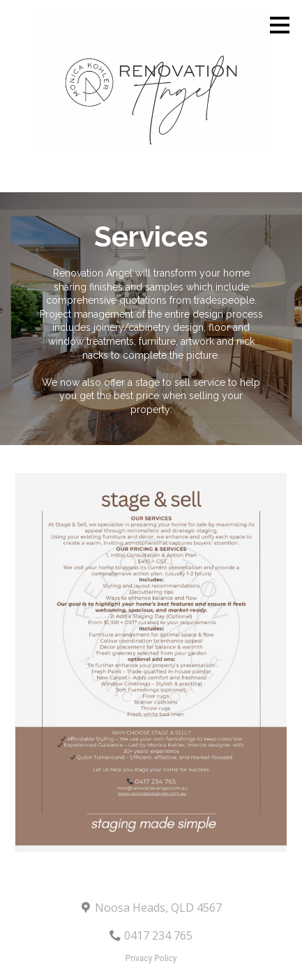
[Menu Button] (280, 25)
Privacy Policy (151, 958)
